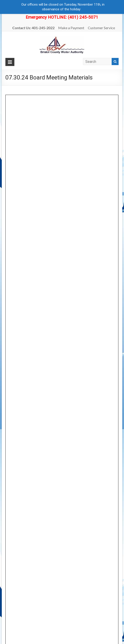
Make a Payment (71, 28)
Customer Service (101, 28)
